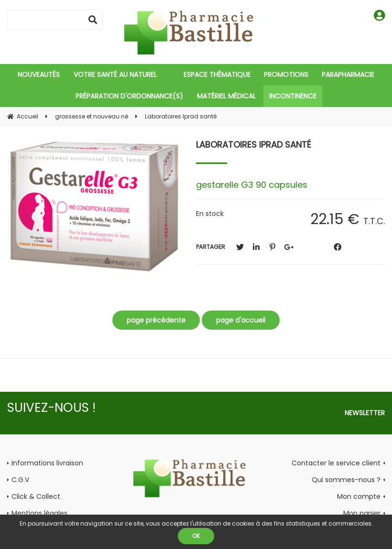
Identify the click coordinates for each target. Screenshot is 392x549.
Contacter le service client (336, 463)
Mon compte (359, 496)
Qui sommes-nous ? (346, 480)
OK (196, 536)
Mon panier (362, 513)
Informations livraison (47, 463)
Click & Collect (36, 496)
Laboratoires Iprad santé (254, 145)
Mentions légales (39, 513)
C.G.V (20, 480)
